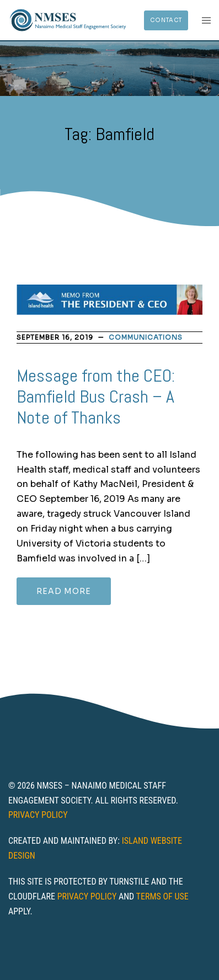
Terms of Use (162, 896)
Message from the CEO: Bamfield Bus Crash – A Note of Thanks (96, 397)
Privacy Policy (38, 815)
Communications (146, 337)
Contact (166, 20)
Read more (64, 591)
